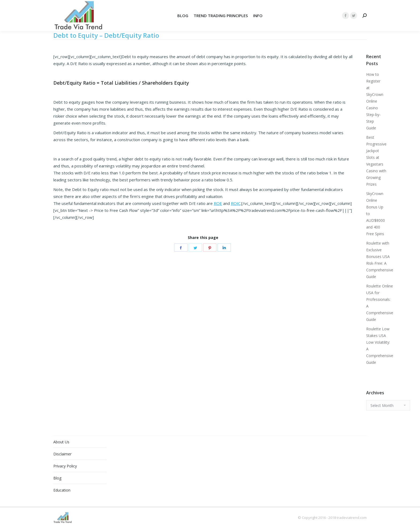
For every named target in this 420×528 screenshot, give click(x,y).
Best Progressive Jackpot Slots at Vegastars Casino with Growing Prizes (376, 161)
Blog (57, 478)
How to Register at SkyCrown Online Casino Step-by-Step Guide (375, 101)
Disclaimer (62, 454)
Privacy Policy (65, 466)
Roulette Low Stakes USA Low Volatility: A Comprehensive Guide (380, 346)
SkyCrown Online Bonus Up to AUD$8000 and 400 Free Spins (376, 214)
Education (62, 490)
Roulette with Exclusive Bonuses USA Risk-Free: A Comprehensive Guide (380, 260)
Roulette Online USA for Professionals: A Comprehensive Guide (380, 303)
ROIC (236, 203)
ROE (218, 203)
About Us (61, 442)
